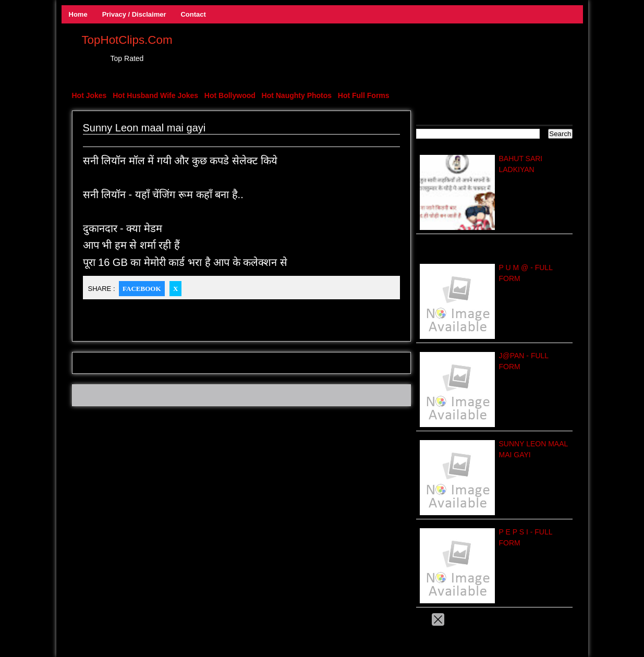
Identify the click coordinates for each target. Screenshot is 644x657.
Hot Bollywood (230, 95)
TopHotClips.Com (127, 40)
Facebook (142, 289)
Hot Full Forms (364, 95)
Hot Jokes (89, 95)
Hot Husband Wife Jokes (155, 95)
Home (78, 14)
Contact (193, 14)
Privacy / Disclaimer (134, 14)
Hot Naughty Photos (297, 95)
